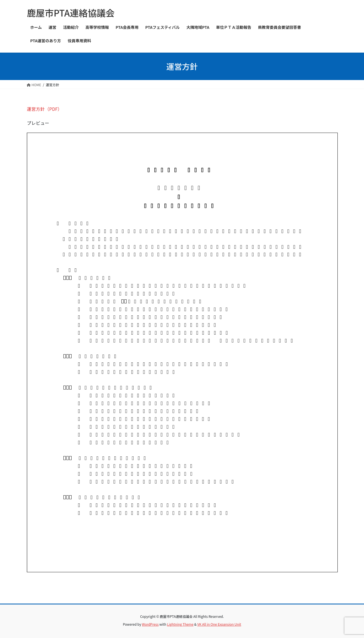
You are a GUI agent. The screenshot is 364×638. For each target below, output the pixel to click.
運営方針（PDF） (44, 109)
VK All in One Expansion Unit (219, 624)
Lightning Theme (180, 624)
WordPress (150, 624)
